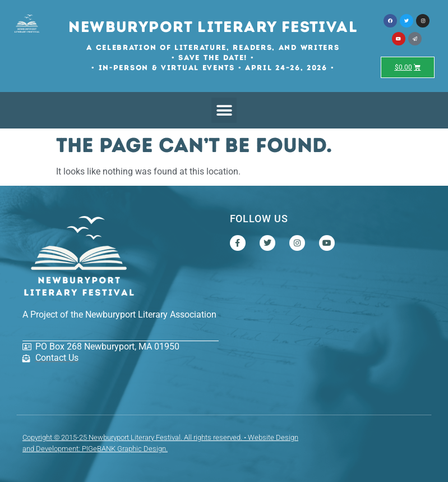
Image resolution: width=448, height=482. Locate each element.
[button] (224, 110)
